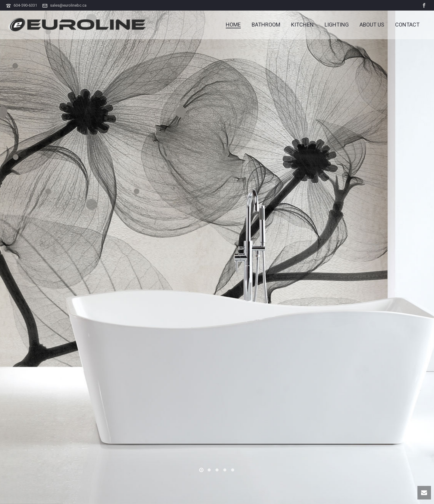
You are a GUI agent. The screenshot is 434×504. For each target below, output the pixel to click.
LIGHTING (337, 25)
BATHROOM (266, 25)
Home (233, 25)
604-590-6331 (25, 5)
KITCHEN (302, 25)
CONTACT (407, 25)
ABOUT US (372, 25)
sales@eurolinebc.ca (68, 5)
